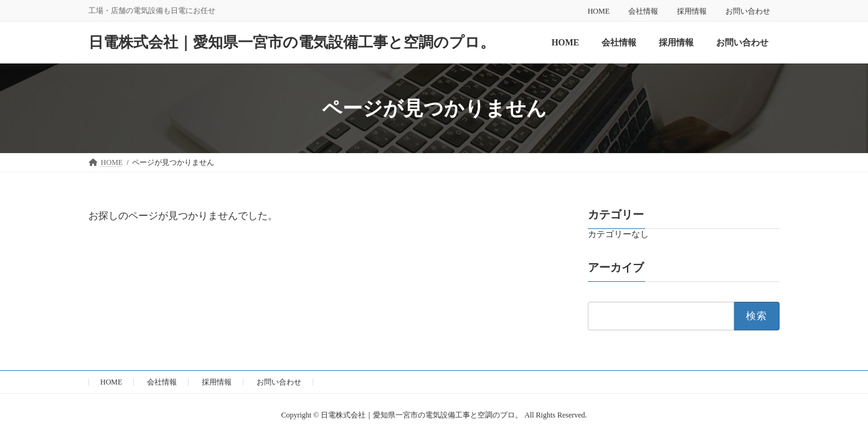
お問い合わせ (748, 11)
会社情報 (643, 11)
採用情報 (692, 11)
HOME (599, 11)
